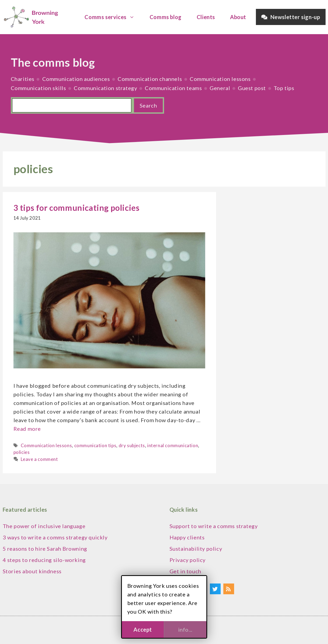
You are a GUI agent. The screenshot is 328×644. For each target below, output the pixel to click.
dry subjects (132, 445)
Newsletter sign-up (291, 17)
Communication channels (150, 79)
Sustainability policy (196, 549)
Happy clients (187, 537)
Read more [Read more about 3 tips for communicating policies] (27, 429)
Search (148, 105)
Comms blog (166, 17)
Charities (23, 79)
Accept (143, 629)
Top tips (284, 88)
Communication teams (173, 88)
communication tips (95, 445)
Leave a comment (39, 459)
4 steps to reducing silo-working (44, 560)
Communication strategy (105, 88)
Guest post (252, 88)
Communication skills (38, 88)
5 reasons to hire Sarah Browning (45, 549)
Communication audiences (76, 79)
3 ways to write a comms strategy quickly (55, 537)
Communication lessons (220, 79)
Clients (206, 17)
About (238, 17)
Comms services (112, 17)
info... (185, 629)
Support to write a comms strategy (214, 526)
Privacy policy (188, 560)
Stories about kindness (32, 571)
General (220, 88)
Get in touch (185, 571)
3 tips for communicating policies (77, 208)
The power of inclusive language (44, 526)
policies (22, 452)
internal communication (173, 445)
